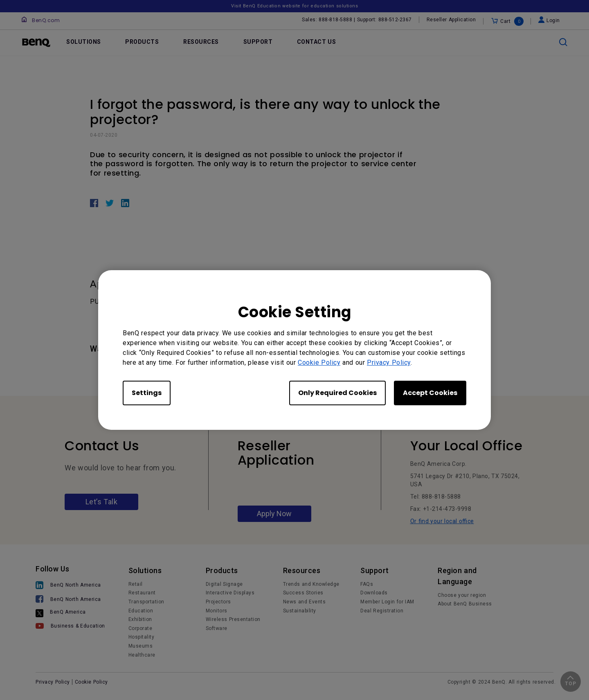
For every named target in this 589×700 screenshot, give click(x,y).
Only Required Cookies (337, 393)
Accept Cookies (430, 393)
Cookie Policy (319, 362)
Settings (147, 393)
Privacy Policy (389, 362)
